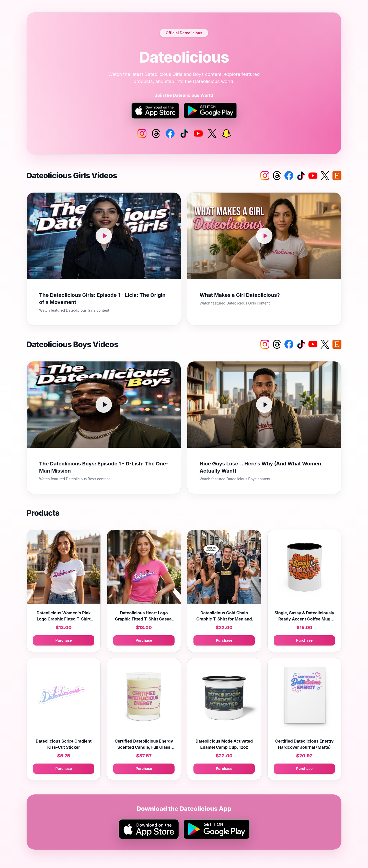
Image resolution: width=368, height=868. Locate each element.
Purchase (64, 640)
